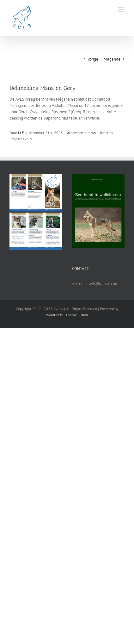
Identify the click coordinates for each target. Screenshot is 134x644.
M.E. (21, 133)
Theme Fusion (77, 315)
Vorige (93, 59)
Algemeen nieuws (81, 133)
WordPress (54, 315)
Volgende (112, 59)
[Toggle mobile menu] (121, 10)
